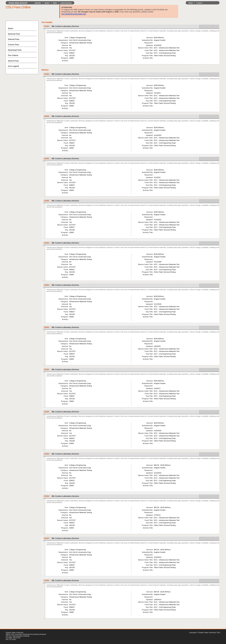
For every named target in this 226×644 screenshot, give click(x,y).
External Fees (14, 34)
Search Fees (13, 61)
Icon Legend (13, 66)
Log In (199, 3)
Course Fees (14, 45)
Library (47, 3)
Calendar (38, 3)
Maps (55, 3)
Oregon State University (18, 3)
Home (191, 3)
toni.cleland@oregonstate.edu (74, 14)
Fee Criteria (13, 55)
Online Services (66, 3)
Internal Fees (14, 39)
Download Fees (15, 50)
